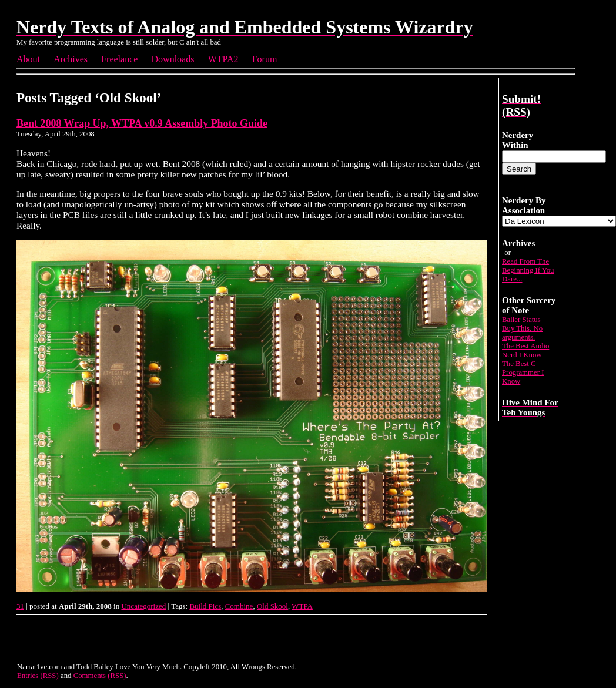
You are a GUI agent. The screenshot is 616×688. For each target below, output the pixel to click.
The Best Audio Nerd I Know (525, 350)
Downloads (173, 59)
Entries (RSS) (38, 676)
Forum (265, 59)
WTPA (302, 606)
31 (20, 606)
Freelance (119, 59)
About (28, 59)
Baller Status (521, 320)
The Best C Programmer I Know (523, 372)
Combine (239, 606)
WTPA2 (223, 59)
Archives (71, 59)
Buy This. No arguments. (522, 333)
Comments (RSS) (100, 676)
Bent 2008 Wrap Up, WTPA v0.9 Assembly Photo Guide (142, 123)
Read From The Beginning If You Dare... (528, 270)
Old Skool (272, 606)
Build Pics (205, 606)
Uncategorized (143, 606)
